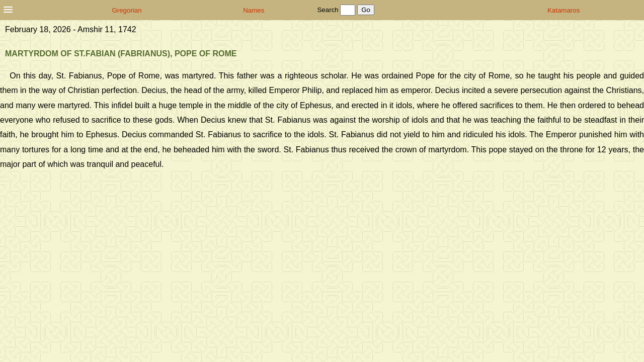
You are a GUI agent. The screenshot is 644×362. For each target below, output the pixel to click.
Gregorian (127, 10)
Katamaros (563, 10)
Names (254, 10)
